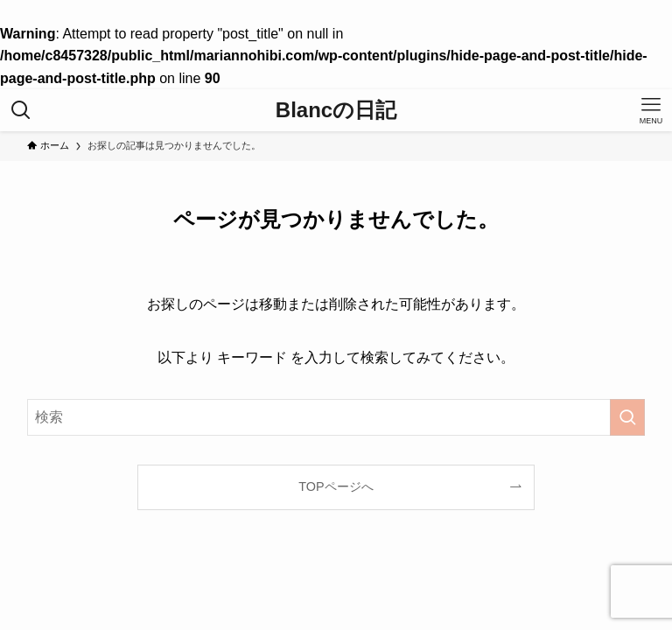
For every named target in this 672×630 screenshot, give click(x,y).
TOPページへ (336, 486)
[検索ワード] (336, 417)
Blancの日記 (336, 110)
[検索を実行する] (627, 417)
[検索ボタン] (21, 110)
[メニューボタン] (651, 110)
